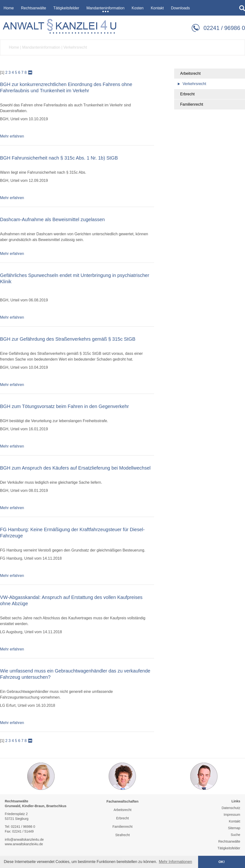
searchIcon (242, 8)
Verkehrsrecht (75, 47)
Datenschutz (231, 808)
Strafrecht (123, 835)
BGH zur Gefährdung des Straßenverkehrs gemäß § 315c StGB (68, 339)
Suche (235, 835)
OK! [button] (222, 862)
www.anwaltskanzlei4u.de (24, 844)
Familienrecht (192, 104)
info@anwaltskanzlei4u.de (24, 839)
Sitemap (234, 828)
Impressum (232, 815)
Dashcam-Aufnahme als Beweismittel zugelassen (52, 219)
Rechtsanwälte (229, 841)
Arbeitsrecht (190, 73)
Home (14, 47)
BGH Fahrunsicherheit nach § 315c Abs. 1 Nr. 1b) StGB (59, 158)
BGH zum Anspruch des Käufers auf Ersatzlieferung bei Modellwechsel (75, 468)
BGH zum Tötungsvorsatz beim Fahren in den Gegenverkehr (64, 406)
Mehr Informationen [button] (175, 862)
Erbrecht (187, 94)
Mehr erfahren (12, 136)
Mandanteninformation (41, 47)
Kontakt (235, 821)
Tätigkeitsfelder (229, 848)
